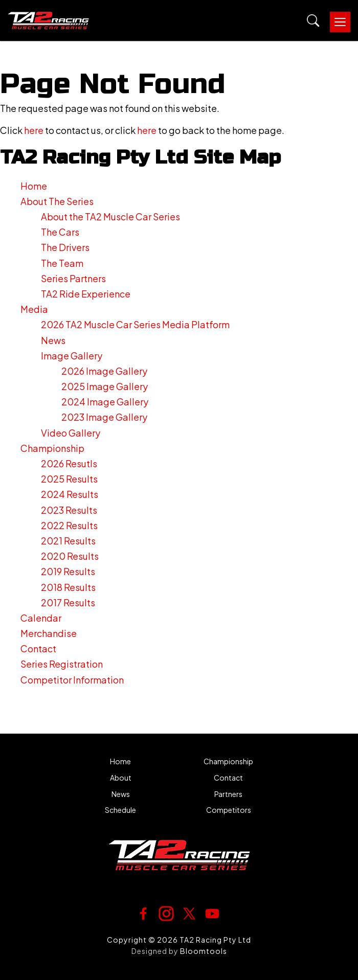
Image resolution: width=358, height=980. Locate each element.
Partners (228, 794)
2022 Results (69, 525)
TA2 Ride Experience (86, 294)
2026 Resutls (69, 463)
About (121, 778)
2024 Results (70, 494)
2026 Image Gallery (104, 371)
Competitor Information (72, 680)
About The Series (57, 201)
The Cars (60, 232)
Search (313, 21)
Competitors (229, 810)
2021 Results (68, 541)
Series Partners (73, 278)
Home (34, 186)
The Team (62, 263)
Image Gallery (72, 356)
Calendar (41, 618)
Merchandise (49, 633)
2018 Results (68, 587)
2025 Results (69, 479)
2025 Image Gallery (105, 386)
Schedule (120, 810)
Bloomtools (204, 951)
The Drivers (65, 247)
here (34, 130)
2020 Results (70, 556)
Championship (52, 448)
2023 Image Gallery (104, 417)
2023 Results (69, 510)
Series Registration (62, 664)
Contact (38, 648)
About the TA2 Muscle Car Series (110, 216)
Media (34, 309)
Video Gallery (71, 433)
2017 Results (68, 602)
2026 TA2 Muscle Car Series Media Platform (135, 324)
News (53, 340)
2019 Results (68, 571)
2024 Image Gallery (105, 402)
